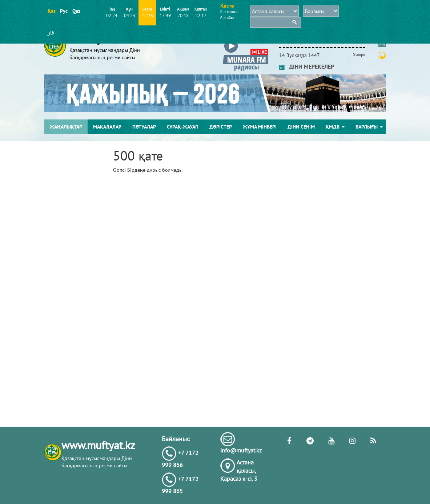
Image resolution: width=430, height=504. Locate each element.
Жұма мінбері (260, 127)
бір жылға (229, 12)
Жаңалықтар (66, 127)
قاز (51, 33)
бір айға (227, 18)
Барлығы (369, 127)
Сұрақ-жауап (183, 127)
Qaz (76, 11)
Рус (64, 11)
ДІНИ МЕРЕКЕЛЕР (307, 66)
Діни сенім (301, 127)
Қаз (51, 11)
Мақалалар (107, 127)
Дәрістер (221, 127)
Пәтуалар (144, 127)
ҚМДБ (335, 127)
